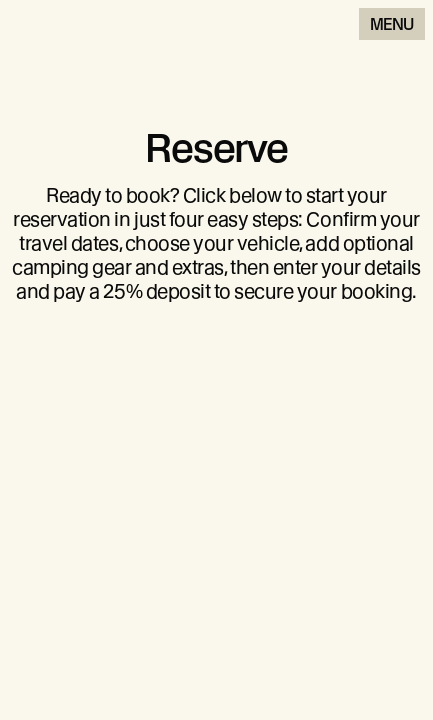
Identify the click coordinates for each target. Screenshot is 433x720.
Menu (392, 24)
